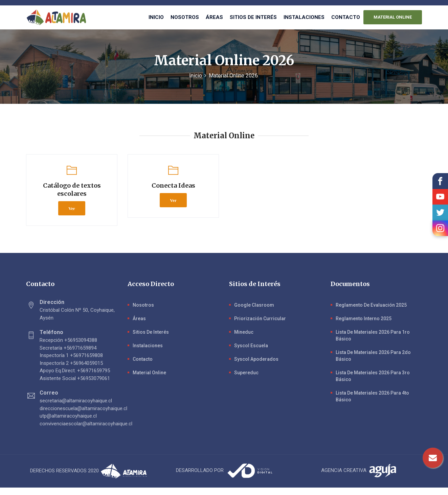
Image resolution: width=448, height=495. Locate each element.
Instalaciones (304, 17)
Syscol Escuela (251, 346)
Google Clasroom (254, 305)
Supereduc (246, 373)
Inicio (156, 17)
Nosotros (185, 17)
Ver (72, 208)
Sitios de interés (253, 17)
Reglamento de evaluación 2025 (371, 305)
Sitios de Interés (151, 332)
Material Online (149, 373)
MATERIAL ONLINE (393, 17)
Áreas (214, 17)
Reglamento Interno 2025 (364, 319)
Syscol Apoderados (256, 359)
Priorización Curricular (260, 319)
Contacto (346, 17)
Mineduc (244, 332)
